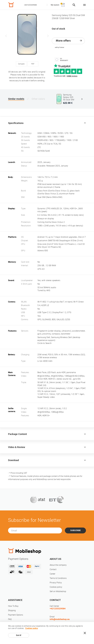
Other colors (38, 99)
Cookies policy (56, 587)
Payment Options (16, 615)
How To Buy (13, 606)
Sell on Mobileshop (58, 591)
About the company (58, 565)
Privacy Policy (56, 583)
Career (52, 574)
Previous (6, 36)
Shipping (12, 610)
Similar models (16, 99)
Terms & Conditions (58, 578)
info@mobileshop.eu (60, 619)
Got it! (19, 635)
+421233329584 (30, 5)
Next (48, 36)
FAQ (10, 619)
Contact (53, 569)
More (29, 572)
